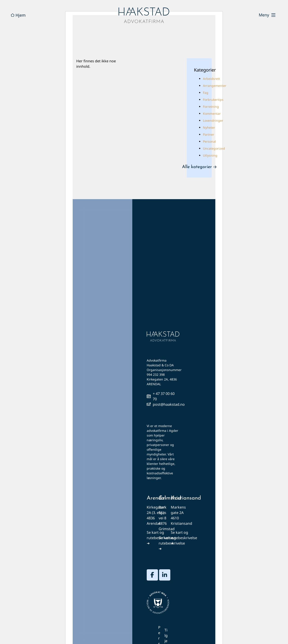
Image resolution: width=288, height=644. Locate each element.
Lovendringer (213, 120)
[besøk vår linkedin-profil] (165, 575)
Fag (206, 93)
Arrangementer (215, 86)
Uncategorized (214, 148)
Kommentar (212, 114)
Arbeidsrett (211, 79)
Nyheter (209, 127)
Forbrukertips (213, 100)
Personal (209, 141)
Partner (209, 134)
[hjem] (144, 15)
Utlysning (210, 155)
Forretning (211, 107)
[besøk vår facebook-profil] (152, 575)
